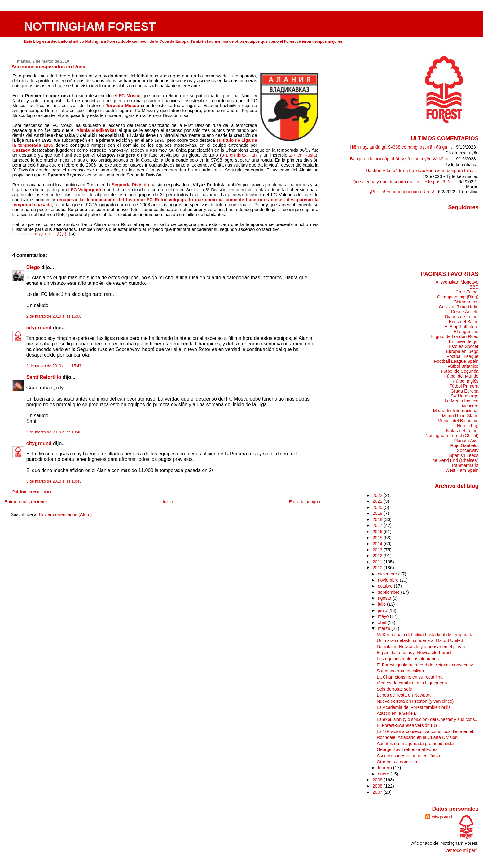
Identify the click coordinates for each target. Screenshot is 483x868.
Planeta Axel (466, 441)
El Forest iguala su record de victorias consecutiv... (426, 665)
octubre (386, 586)
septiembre (390, 592)
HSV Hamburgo (463, 396)
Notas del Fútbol (462, 431)
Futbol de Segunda (460, 371)
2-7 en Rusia (302, 155)
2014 (378, 544)
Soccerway (468, 450)
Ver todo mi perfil (462, 850)
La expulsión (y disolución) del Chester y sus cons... (428, 719)
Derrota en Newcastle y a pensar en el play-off (422, 647)
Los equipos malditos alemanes (408, 659)
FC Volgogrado (87, 190)
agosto (385, 598)
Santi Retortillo (44, 377)
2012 (378, 556)
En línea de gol (464, 341)
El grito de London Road (455, 336)
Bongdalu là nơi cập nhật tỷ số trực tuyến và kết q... (401, 159)
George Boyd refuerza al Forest (408, 749)
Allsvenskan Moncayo (457, 282)
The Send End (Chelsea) (454, 460)
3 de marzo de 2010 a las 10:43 (54, 481)
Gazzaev (21, 150)
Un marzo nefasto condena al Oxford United (420, 640)
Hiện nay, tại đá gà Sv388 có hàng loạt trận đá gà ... (401, 147)
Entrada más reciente (26, 502)
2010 (378, 568)
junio (383, 610)
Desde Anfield (465, 312)
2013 (378, 550)
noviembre (389, 580)
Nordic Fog (468, 426)
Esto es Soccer (464, 346)
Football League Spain (456, 361)
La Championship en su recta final (410, 677)
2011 (378, 562)
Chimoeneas (466, 302)
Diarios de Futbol (462, 317)
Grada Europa (464, 391)
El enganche (466, 332)
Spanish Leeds (464, 455)
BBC (474, 287)
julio (382, 604)
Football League (463, 356)
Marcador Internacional (456, 411)
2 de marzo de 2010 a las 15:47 (54, 366)
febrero (386, 768)
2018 (378, 519)
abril (383, 623)
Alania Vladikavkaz (96, 130)
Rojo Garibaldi (465, 445)
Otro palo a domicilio (397, 762)
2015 (378, 538)
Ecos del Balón (464, 322)
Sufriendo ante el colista (400, 671)
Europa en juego (462, 351)
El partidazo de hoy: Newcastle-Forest (414, 653)
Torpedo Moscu (122, 106)
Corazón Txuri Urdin (459, 307)
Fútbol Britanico (463, 366)
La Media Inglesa (461, 401)
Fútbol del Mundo (461, 376)
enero (384, 774)
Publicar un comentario (32, 492)
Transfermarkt (465, 465)
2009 (378, 780)
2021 (378, 501)
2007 (378, 792)
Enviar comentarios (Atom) (65, 514)
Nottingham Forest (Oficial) (452, 436)
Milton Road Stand (460, 416)
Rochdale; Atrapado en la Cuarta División (417, 737)
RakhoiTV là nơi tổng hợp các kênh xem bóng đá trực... (421, 171)
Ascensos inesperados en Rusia (408, 756)
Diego (33, 267)
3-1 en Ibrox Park (240, 155)
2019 (378, 513)
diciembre (388, 574)
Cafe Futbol (467, 292)
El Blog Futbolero (461, 327)
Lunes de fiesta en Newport (404, 695)
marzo (385, 628)
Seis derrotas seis (394, 689)
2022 (378, 495)
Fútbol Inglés (466, 381)
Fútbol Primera (464, 386)
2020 (378, 507)
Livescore (469, 406)
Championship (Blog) (458, 297)
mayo (384, 616)
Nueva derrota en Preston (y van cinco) (415, 701)
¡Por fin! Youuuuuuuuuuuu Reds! (402, 192)
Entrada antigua (305, 502)
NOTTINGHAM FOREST (90, 26)
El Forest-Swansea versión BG (407, 725)
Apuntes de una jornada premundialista (415, 744)
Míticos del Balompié (458, 421)
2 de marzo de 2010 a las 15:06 (54, 316)
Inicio (168, 502)
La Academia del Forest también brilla (414, 707)
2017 (378, 525)
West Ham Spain (462, 470)
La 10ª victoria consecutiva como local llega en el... (427, 731)
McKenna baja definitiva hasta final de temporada (425, 635)
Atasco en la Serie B (397, 713)
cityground (39, 328)
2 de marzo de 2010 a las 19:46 (54, 432)
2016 (378, 532)
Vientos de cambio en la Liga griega (412, 683)
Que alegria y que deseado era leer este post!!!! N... (404, 182)
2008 (378, 786)
